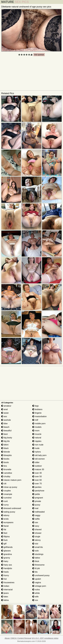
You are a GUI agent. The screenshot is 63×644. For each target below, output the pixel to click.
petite (36, 494)
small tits (38, 547)
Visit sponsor (39, 55)
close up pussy (9, 487)
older (36, 462)
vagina (37, 582)
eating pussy (8, 512)
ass (4, 416)
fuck (4, 540)
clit (4, 484)
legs (36, 406)
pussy (36, 505)
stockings (38, 554)
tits (35, 572)
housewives (8, 582)
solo (36, 551)
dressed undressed (11, 508)
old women (39, 459)
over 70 (37, 484)
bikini (5, 445)
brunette (6, 469)
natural (37, 438)
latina (5, 600)
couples (6, 491)
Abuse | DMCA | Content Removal (18, 638)
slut (35, 544)
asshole (6, 420)
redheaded (38, 512)
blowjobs (6, 455)
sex (35, 522)
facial (5, 526)
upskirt (37, 579)
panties (37, 487)
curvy (5, 505)
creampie (7, 494)
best (4, 434)
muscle (37, 434)
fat (4, 529)
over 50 (37, 477)
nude (36, 448)
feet (4, 533)
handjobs (7, 568)
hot (4, 579)
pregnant (38, 498)
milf (35, 420)
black (5, 448)
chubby (6, 477)
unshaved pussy (41, 575)
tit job (36, 568)
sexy (36, 526)
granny (6, 558)
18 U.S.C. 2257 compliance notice (45, 638)
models (37, 427)
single (36, 537)
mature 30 (38, 469)
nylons (37, 452)
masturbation (40, 416)
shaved (37, 529)
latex (5, 597)
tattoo (36, 558)
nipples (37, 441)
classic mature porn (11, 480)
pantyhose (38, 491)
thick (36, 561)
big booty (7, 438)
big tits (5, 441)
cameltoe (7, 473)
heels (5, 572)
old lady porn (39, 455)
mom (36, 431)
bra (4, 466)
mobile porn (39, 424)
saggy (36, 515)
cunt (4, 501)
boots (5, 462)
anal (4, 409)
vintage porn (39, 586)
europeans (7, 522)
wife (35, 597)
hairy (5, 561)
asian (5, 413)
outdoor (37, 466)
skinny (37, 540)
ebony (5, 515)
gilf (4, 544)
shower (37, 533)
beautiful (6, 431)
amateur (6, 406)
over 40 (37, 473)
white (36, 593)
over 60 (37, 480)
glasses (6, 551)
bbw (4, 424)
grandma (7, 554)
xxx (35, 600)
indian (5, 586)
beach (5, 427)
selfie (36, 519)
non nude (38, 445)
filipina (5, 537)
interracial (7, 590)
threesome (38, 565)
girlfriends (7, 547)
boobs (5, 459)
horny (5, 575)
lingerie (37, 413)
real (35, 508)
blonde (6, 452)
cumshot (6, 498)
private (37, 501)
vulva (36, 590)
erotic (5, 519)
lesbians (37, 409)
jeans (5, 593)
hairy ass (7, 565)
